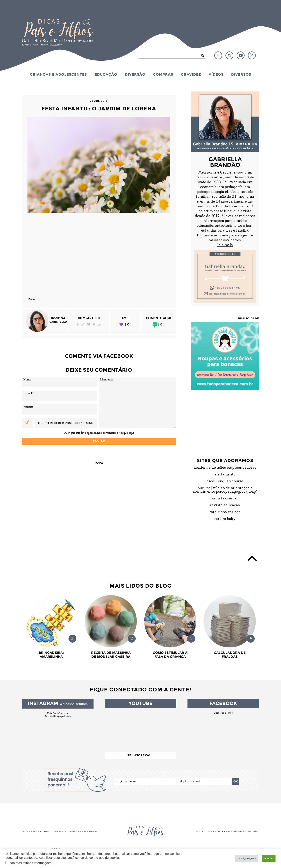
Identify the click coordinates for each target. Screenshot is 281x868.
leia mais (225, 245)
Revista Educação (225, 505)
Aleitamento (225, 475)
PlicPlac (254, 831)
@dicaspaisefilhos (74, 704)
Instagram (229, 55)
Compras (163, 74)
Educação (106, 74)
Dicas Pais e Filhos (223, 713)
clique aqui (127, 433)
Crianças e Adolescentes (58, 74)
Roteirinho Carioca (225, 512)
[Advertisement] (99, 253)
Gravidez (191, 74)
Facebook (218, 55)
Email (100, 324)
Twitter (89, 324)
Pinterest (94, 324)
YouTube (241, 55)
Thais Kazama (214, 831)
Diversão (135, 74)
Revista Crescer (225, 499)
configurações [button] (247, 858)
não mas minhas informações (30, 863)
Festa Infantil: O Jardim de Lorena (99, 109)
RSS (252, 55)
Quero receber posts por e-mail (66, 423)
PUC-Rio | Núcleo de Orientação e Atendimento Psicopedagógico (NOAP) (225, 490)
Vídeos (216, 74)
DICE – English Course (225, 481)
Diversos (241, 74)
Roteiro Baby (225, 519)
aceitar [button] (269, 858)
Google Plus (83, 324)
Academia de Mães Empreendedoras (225, 468)
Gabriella (58, 322)
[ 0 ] (128, 324)
